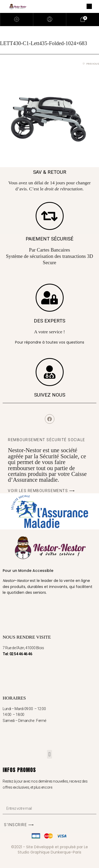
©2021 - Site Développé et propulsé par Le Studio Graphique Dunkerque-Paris (49, 850)
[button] (49, 754)
